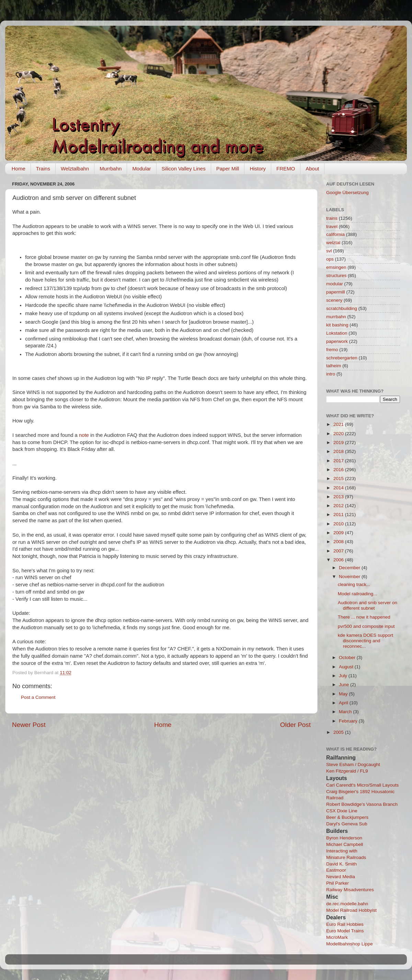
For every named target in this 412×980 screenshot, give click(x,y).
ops (330, 259)
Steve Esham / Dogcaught (353, 764)
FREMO (286, 169)
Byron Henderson (344, 838)
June (345, 685)
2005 (339, 732)
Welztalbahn (75, 169)
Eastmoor (336, 870)
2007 (339, 551)
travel (332, 226)
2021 (339, 424)
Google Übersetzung (347, 193)
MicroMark (337, 937)
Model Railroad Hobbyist (351, 910)
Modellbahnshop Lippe (350, 944)
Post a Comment (38, 697)
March (346, 712)
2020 (339, 434)
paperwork (337, 341)
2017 (339, 461)
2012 (339, 506)
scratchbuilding (342, 308)
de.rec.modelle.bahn (347, 904)
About (312, 169)
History (258, 169)
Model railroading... (358, 594)
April (344, 703)
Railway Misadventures (350, 890)
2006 (339, 560)
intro (331, 374)
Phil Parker (337, 883)
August (347, 667)
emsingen (336, 267)
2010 (339, 524)
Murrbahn (111, 169)
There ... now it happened (364, 617)
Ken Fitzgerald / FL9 (347, 771)
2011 (339, 515)
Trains (43, 169)
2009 (339, 533)
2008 (339, 542)
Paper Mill (228, 169)
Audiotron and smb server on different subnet (368, 605)
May (344, 694)
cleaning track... (354, 584)
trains (332, 218)
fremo (332, 350)
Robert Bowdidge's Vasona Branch (362, 804)
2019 (339, 443)
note (84, 435)
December (350, 568)
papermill (336, 292)
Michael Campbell (345, 844)
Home (19, 169)
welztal (333, 243)
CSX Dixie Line (342, 811)
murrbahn (336, 317)
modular (335, 284)
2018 (339, 451)
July (344, 676)
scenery (334, 300)
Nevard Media (341, 877)
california (335, 234)
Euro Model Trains (345, 931)
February (349, 721)
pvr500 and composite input (366, 626)
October (348, 658)
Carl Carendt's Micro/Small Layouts (362, 785)
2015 (339, 479)
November (350, 577)
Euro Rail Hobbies (345, 924)
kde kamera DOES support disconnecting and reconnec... (365, 641)
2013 (339, 497)
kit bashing (337, 325)
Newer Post (29, 725)
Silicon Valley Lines (184, 169)
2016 (339, 470)
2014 (339, 488)
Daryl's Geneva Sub (347, 824)
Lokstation (337, 333)
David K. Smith (341, 864)
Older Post (295, 725)
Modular (141, 169)
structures (336, 276)
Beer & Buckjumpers (347, 817)
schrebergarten (342, 358)
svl (329, 251)
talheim (334, 366)
